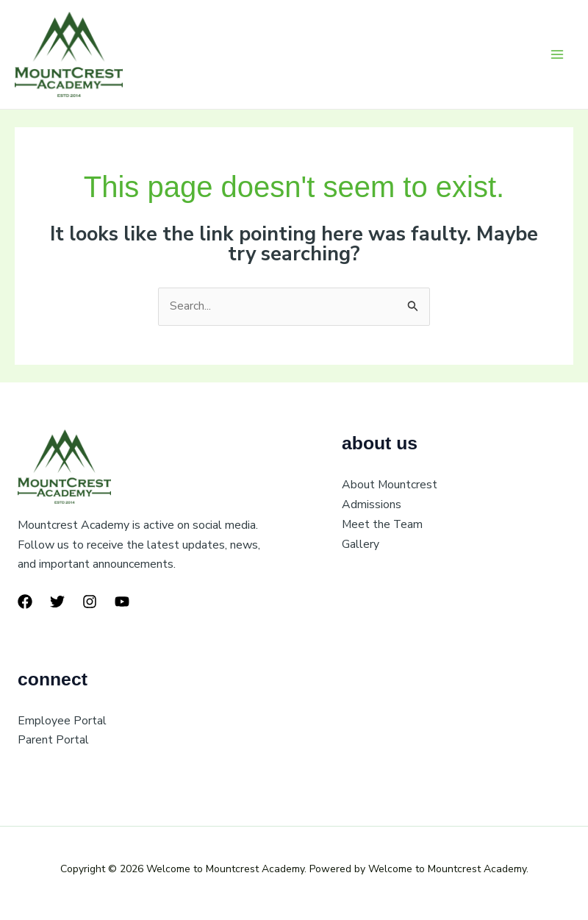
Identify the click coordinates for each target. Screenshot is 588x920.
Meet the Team (383, 524)
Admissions (372, 505)
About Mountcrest (390, 486)
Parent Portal (53, 741)
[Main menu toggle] (557, 54)
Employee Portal (62, 721)
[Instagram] (90, 603)
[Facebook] (25, 603)
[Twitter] (57, 603)
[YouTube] (122, 603)
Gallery (361, 544)
